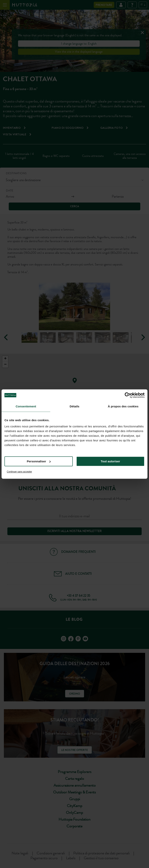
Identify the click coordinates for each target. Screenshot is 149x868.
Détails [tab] (74, 406)
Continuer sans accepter (19, 472)
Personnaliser (39, 461)
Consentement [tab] (26, 406)
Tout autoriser (110, 461)
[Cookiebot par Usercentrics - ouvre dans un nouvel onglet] (128, 395)
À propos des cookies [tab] (123, 406)
